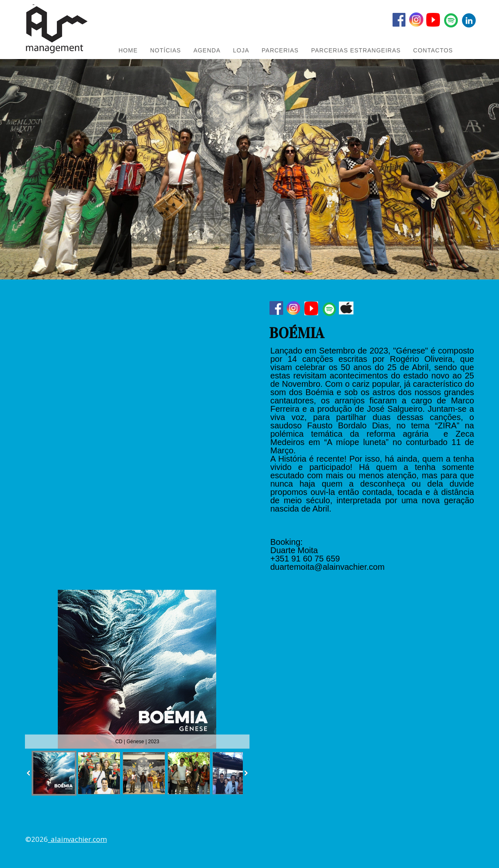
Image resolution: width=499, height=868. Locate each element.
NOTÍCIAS (166, 50)
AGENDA (207, 50)
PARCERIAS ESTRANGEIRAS (356, 50)
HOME (128, 50)
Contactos (433, 50)
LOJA (241, 50)
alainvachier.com (79, 839)
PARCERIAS (280, 50)
